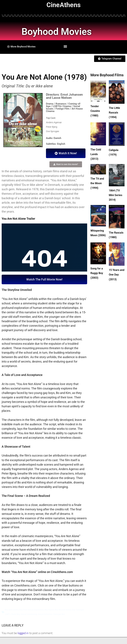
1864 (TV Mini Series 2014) (116, 194)
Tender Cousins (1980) (96, 111)
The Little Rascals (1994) (115, 112)
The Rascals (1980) (114, 235)
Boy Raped (49, 610)
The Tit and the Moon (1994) (98, 182)
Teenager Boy (59, 614)
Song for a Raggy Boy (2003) (97, 275)
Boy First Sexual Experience (32, 610)
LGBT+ (8, 614)
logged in (23, 633)
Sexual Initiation (45, 614)
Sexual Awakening (29, 614)
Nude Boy (16, 614)
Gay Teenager (78, 610)
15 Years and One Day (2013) (116, 277)
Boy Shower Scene (63, 610)
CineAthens (64, 5)
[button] (65, 46)
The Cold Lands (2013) (96, 153)
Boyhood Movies (66, 31)
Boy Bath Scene (12, 610)
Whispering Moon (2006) (98, 233)
